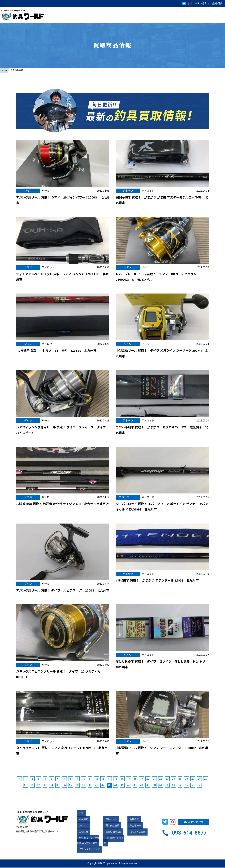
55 (186, 786)
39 (84, 786)
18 (135, 779)
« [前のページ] (19, 779)
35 (58, 786)
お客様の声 (133, 826)
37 (71, 786)
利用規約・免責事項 (113, 839)
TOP (79, 814)
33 (45, 786)
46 (129, 786)
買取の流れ (109, 820)
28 (199, 779)
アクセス (81, 826)
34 (51, 786)
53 (174, 786)
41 (96, 786)
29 (206, 779)
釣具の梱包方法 (111, 833)
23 (167, 779)
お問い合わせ (202, 3)
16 (122, 779)
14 (109, 779)
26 (186, 779)
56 (193, 786)
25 (180, 779)
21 (154, 779)
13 (103, 779)
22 (161, 779)
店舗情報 (81, 820)
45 (122, 786)
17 (129, 779)
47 (135, 786)
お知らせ (81, 833)
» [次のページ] (199, 786)
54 (180, 786)
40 (90, 786)
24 (174, 779)
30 (26, 786)
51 (161, 786)
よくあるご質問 (135, 833)
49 (148, 786)
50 (154, 786)
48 (141, 786)
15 (116, 779)
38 (77, 786)
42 (103, 786)
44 (116, 786)
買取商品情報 (110, 826)
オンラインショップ (90, 850)
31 (32, 786)
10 (84, 779)
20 (148, 779)
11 (90, 779)
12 (96, 779)
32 (39, 786)
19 (141, 779)
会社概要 (217, 3)
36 (64, 786)
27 (193, 779)
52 (167, 786)
